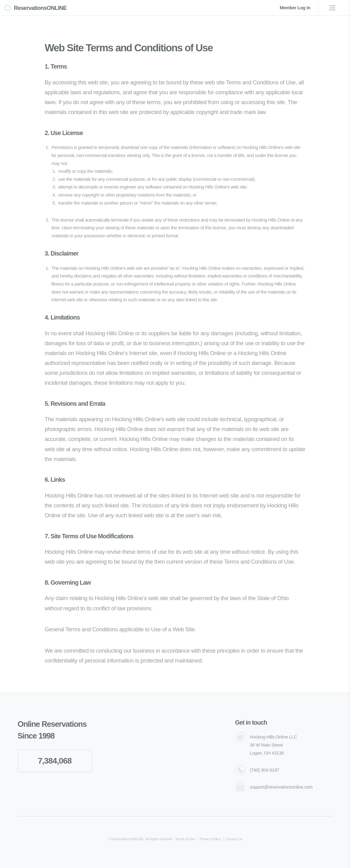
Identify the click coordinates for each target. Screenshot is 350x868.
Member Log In (295, 8)
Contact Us (234, 839)
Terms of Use (185, 839)
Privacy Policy (210, 839)
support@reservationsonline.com (281, 787)
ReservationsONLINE (40, 8)
